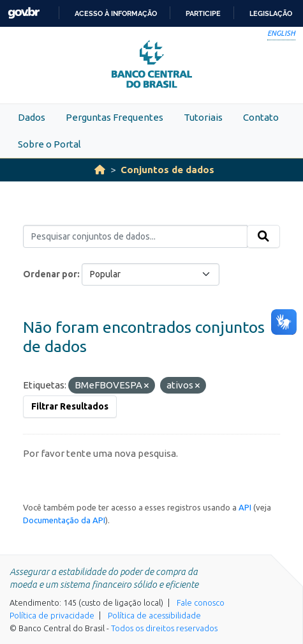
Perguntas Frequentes (115, 117)
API (245, 507)
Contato (261, 117)
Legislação (271, 13)
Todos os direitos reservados (164, 628)
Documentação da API (64, 520)
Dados (32, 117)
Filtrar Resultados (70, 406)
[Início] (100, 170)
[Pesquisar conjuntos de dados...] (135, 236)
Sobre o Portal (49, 144)
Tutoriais (203, 117)
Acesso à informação (116, 13)
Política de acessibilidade (154, 615)
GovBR (24, 13)
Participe (203, 13)
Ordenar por (50, 274)
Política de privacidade (52, 615)
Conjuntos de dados (167, 170)
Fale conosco (201, 602)
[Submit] (263, 236)
